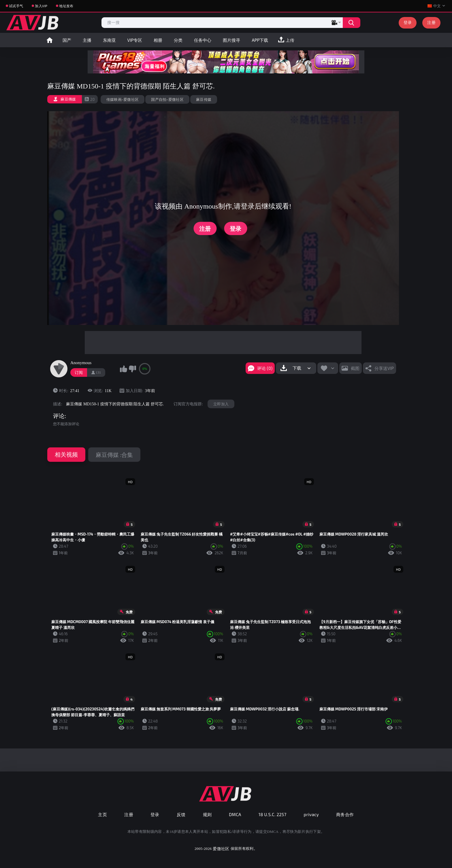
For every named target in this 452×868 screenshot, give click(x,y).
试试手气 (16, 6)
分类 (178, 40)
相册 (158, 40)
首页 (50, 40)
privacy (311, 814)
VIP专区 (135, 40)
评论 (59, 416)
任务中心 (203, 40)
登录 (408, 22)
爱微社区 (221, 849)
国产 (67, 40)
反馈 (181, 814)
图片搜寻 (231, 40)
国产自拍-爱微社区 (167, 99)
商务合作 (345, 814)
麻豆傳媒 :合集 (114, 455)
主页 (102, 814)
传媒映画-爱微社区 (123, 99)
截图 (355, 368)
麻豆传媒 (204, 99)
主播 (87, 40)
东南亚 (109, 40)
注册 (431, 22)
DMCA (235, 814)
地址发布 (66, 6)
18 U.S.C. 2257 (273, 814)
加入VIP (41, 6)
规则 (207, 814)
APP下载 (260, 40)
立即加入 (221, 404)
